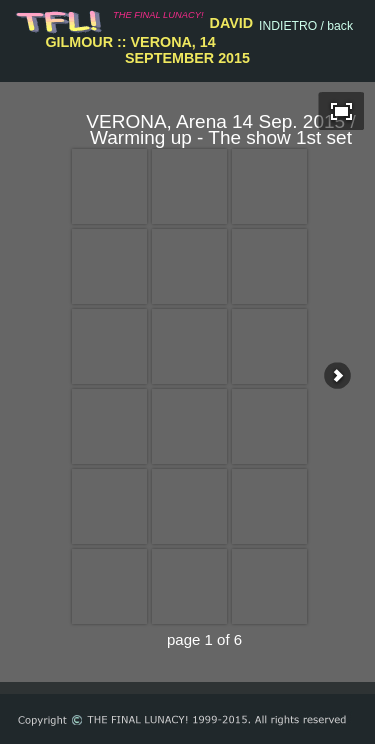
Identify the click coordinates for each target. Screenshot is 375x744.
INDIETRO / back (306, 26)
